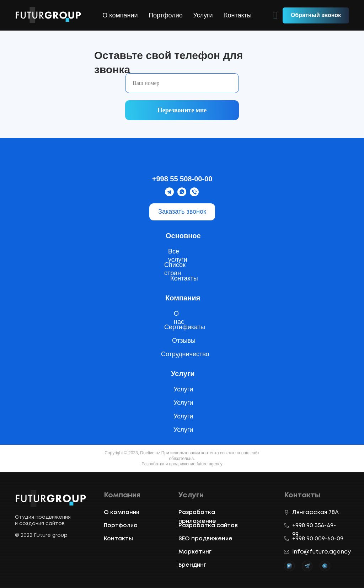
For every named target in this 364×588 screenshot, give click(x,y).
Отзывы (184, 341)
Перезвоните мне (182, 110)
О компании (120, 15)
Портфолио (166, 15)
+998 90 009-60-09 (318, 539)
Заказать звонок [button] (182, 212)
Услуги (203, 15)
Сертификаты (185, 327)
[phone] (182, 83)
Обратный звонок (316, 15)
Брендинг (192, 565)
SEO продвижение (205, 539)
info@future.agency (322, 552)
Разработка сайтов (208, 526)
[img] (182, 161)
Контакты (238, 15)
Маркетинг (195, 552)
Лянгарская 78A (315, 512)
